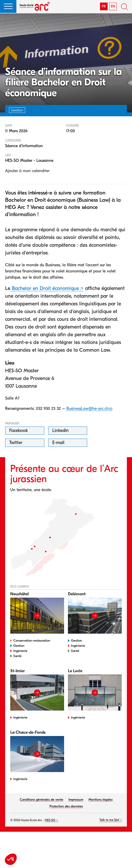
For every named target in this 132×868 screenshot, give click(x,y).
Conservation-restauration (32, 640)
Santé (17, 656)
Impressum (76, 799)
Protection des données (66, 806)
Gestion (19, 646)
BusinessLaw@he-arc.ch (88, 409)
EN (113, 6)
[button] (8, 6)
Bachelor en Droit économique (45, 288)
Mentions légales (100, 799)
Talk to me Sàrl (109, 820)
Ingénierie (20, 651)
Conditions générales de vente (42, 799)
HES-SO (50, 820)
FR (104, 6)
